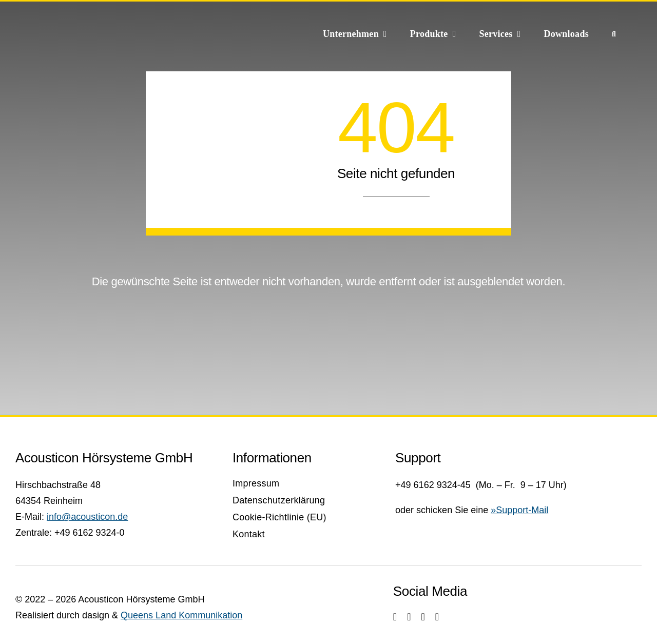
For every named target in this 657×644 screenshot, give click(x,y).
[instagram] (395, 617)
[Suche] (614, 33)
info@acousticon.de (87, 517)
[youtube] (423, 617)
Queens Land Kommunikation (181, 615)
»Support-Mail (519, 510)
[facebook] (409, 617)
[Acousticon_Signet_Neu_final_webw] (98, 19)
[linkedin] (437, 617)
